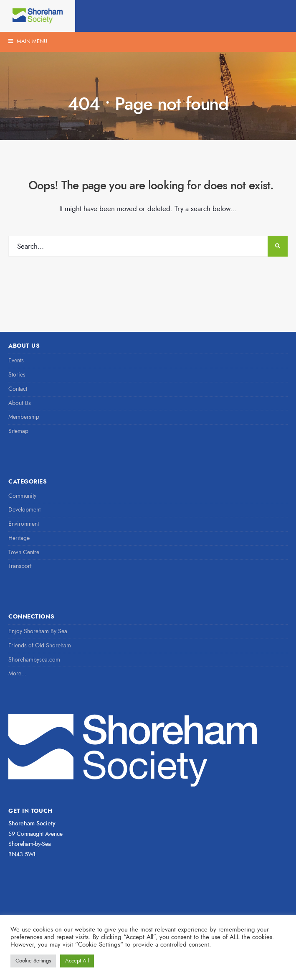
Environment (24, 524)
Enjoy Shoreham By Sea (38, 631)
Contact (18, 389)
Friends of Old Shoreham (40, 645)
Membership (24, 417)
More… (18, 673)
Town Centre (24, 552)
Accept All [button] (77, 961)
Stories (17, 375)
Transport (20, 566)
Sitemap (18, 431)
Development (24, 510)
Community (22, 496)
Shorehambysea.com (34, 660)
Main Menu (28, 41)
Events (16, 360)
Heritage (19, 538)
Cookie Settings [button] (33, 961)
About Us (20, 403)
